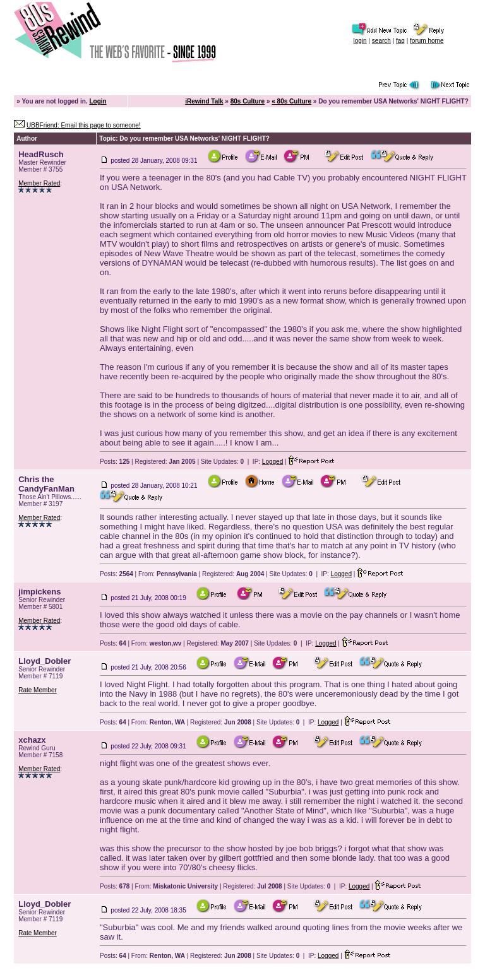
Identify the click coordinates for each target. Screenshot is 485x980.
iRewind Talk (204, 101)
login (360, 41)
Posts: (115, 462)
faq (400, 41)
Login (98, 101)
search (381, 41)
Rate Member (38, 690)
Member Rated (39, 183)
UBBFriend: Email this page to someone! (84, 125)
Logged (272, 462)
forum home (427, 41)
